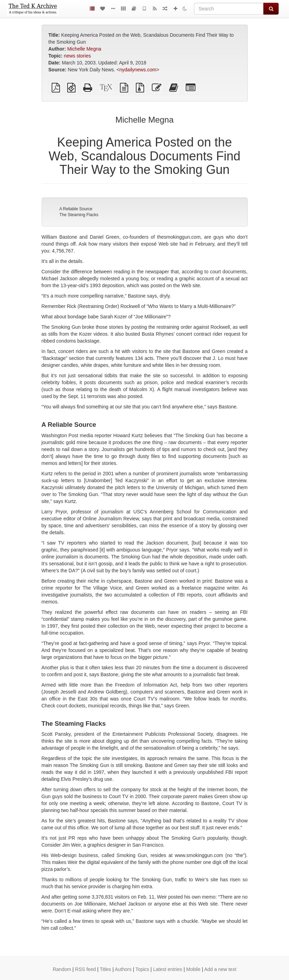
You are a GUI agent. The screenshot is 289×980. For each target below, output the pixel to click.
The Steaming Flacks (79, 215)
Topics (142, 969)
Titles (106, 969)
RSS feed (86, 969)
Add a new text (220, 969)
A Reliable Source (76, 209)
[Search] (229, 9)
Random (62, 969)
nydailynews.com (138, 70)
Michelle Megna (84, 49)
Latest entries (168, 969)
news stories (77, 56)
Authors (123, 969)
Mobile (193, 969)
